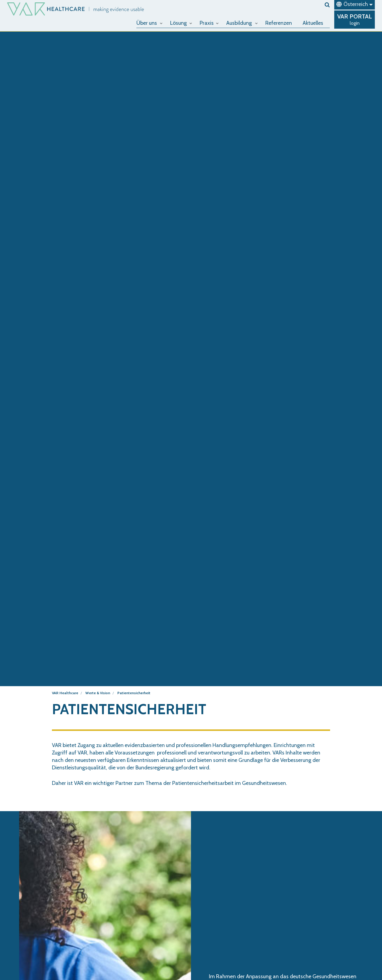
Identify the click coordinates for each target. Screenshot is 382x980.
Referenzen (279, 23)
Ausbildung (242, 23)
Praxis (209, 23)
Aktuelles (313, 23)
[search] (327, 5)
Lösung (181, 23)
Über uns (150, 23)
